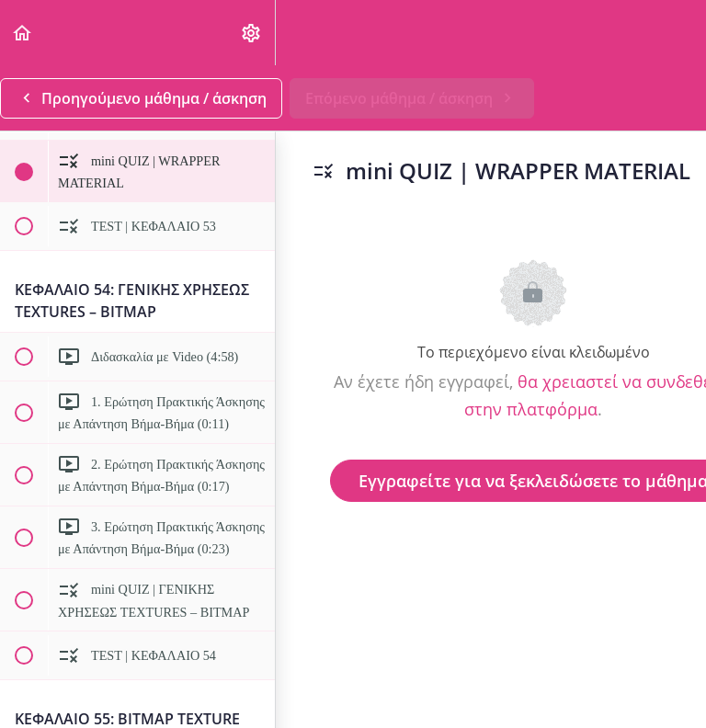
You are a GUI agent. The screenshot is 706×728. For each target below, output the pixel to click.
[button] (23, 33)
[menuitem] (252, 33)
